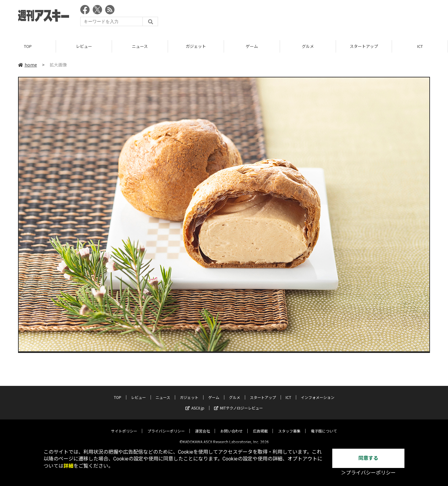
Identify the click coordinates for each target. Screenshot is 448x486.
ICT (420, 46)
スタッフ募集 (289, 426)
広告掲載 (260, 426)
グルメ (308, 46)
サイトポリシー (124, 426)
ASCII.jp (195, 403)
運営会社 (203, 426)
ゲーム (252, 46)
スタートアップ (364, 46)
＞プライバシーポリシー (368, 473)
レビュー (84, 46)
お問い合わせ (231, 426)
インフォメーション (318, 393)
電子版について (324, 426)
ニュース (140, 46)
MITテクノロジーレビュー (238, 403)
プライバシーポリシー (166, 426)
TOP (28, 46)
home (28, 65)
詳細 (68, 466)
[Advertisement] (317, 17)
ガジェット (196, 46)
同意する (368, 458)
